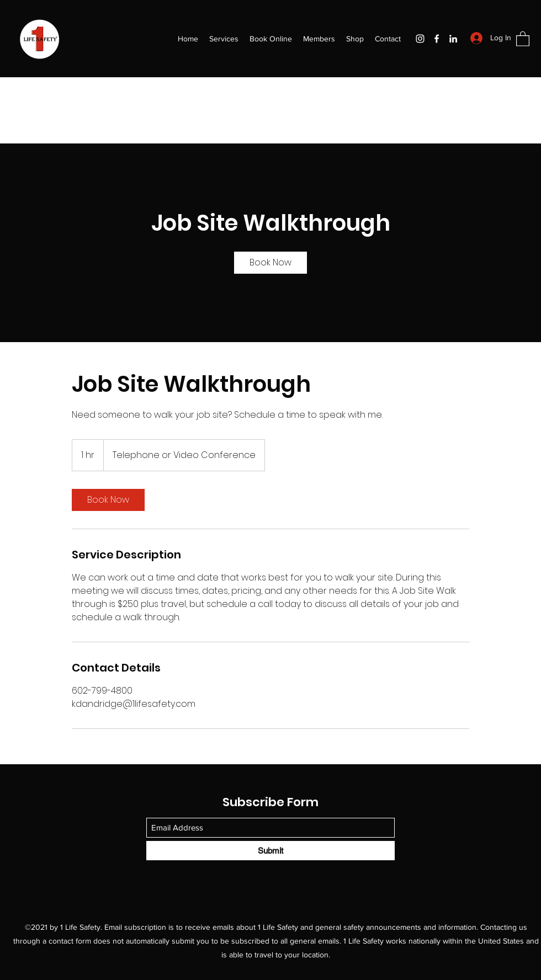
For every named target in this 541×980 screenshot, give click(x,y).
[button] (523, 38)
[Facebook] (437, 39)
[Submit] (270, 851)
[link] (270, 263)
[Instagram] (420, 39)
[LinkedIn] (453, 39)
